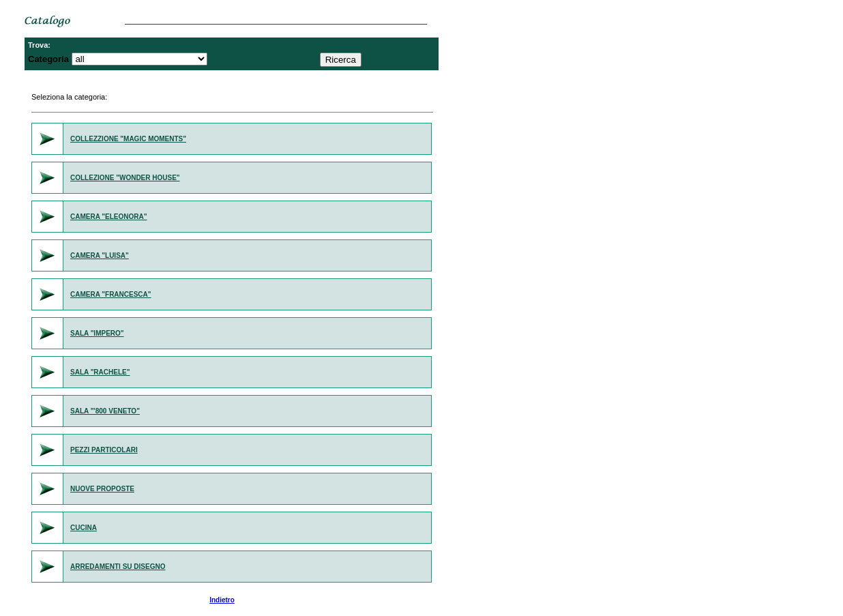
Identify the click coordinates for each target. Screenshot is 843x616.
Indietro (222, 600)
